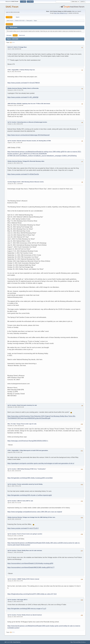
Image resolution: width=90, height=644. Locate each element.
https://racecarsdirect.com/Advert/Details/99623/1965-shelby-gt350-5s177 (31, 567)
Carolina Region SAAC (14, 182)
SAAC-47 (10, 47)
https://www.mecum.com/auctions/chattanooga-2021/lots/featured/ (28, 135)
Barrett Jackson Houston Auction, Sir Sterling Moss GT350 (34, 141)
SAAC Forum (12, 7)
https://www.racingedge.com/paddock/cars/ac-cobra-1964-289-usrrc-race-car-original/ (35, 512)
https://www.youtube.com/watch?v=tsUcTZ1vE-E (23, 528)
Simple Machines (17, 642)
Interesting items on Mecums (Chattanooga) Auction (32, 122)
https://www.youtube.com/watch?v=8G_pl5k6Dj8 (23, 97)
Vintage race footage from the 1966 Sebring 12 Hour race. (39, 517)
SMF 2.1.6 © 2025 (8, 642)
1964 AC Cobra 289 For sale (25, 501)
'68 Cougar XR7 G (22, 600)
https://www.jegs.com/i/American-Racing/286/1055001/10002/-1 (28, 441)
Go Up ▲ (83, 642)
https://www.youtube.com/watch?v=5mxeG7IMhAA (24, 83)
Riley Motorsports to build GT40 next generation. (34, 450)
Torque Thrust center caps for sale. (27, 424)
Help (71, 642)
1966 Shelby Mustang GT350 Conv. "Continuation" (32, 469)
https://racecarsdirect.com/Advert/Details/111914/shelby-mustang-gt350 (30, 563)
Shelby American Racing (15, 88)
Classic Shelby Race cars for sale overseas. (30, 550)
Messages (9, 35)
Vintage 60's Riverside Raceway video (33, 161)
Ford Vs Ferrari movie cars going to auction (30, 534)
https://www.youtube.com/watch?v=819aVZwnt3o (23, 174)
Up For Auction (12, 122)
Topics (15, 35)
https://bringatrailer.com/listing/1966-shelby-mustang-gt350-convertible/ (30, 478)
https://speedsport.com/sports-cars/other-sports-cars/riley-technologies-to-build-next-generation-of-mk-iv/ (41, 463)
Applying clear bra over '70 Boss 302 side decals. (36, 104)
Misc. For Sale (12, 424)
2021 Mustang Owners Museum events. (33, 182)
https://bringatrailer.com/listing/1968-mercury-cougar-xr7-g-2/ (27, 609)
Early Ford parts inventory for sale (27, 405)
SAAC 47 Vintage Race (20, 47)
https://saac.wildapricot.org (60, 13)
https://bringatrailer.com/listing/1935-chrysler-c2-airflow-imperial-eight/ (30, 495)
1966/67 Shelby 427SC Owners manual (28, 579)
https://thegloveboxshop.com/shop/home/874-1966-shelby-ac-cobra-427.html (32, 594)
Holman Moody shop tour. (28, 70)
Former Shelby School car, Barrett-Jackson (30, 615)
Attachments (22, 35)
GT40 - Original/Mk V (13, 70)
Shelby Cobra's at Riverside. (31, 88)
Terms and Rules (77, 642)
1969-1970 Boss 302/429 (14, 104)
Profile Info (9, 24)
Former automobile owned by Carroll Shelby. (30, 484)
